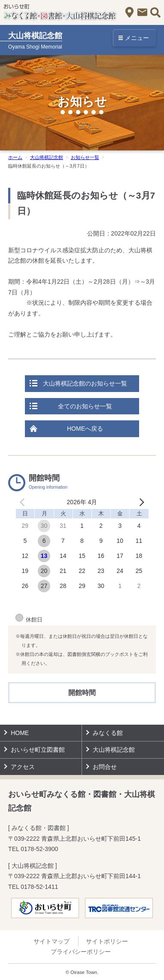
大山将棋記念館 (47, 157)
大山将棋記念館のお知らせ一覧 (85, 383)
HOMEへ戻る (85, 429)
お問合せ (142, 12)
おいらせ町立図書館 (38, 750)
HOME (20, 733)
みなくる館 (108, 733)
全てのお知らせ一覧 (85, 406)
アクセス (129, 12)
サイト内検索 (155, 12)
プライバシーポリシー (81, 952)
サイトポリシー (107, 941)
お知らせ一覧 (85, 157)
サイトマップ (52, 941)
